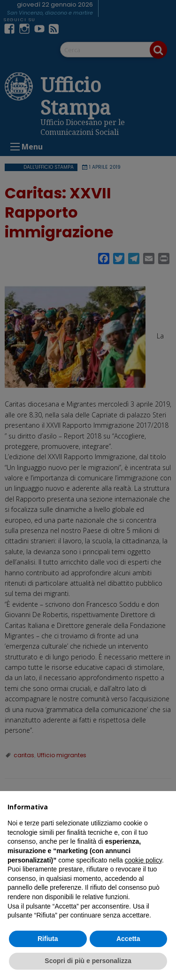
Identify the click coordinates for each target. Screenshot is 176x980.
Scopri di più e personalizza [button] (88, 961)
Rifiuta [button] (48, 939)
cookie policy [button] (143, 860)
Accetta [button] (128, 939)
